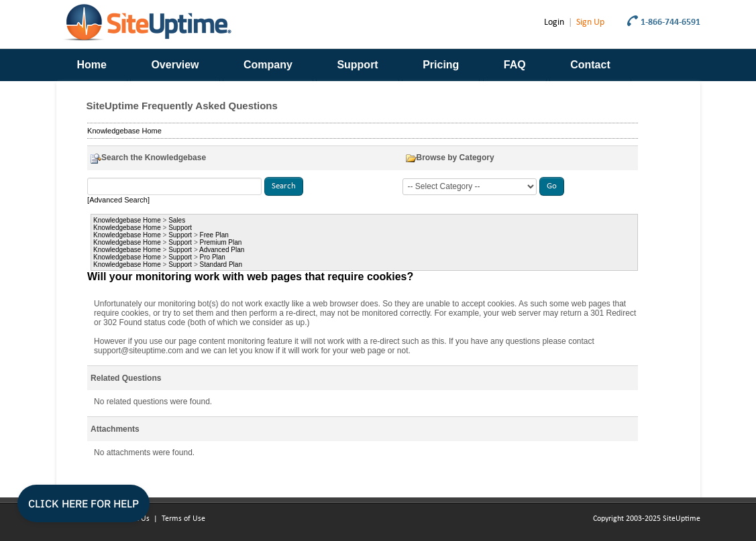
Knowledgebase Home (124, 131)
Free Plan (214, 235)
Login (554, 22)
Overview (175, 65)
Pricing (441, 65)
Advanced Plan (222, 250)
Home (92, 65)
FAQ (515, 65)
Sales (177, 220)
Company (268, 65)
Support (357, 65)
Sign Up (590, 22)
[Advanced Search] (118, 200)
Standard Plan (221, 264)
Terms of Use (183, 519)
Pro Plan (213, 257)
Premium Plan (221, 242)
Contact (590, 65)
